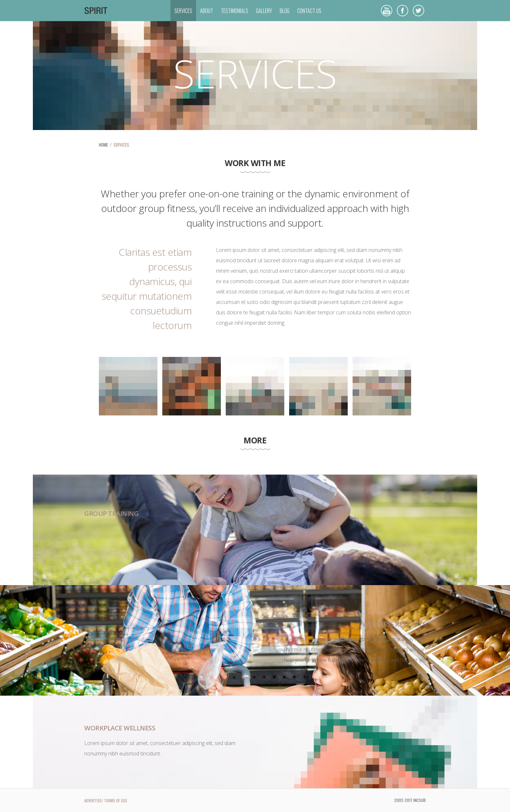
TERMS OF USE (116, 800)
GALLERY (264, 11)
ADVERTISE (93, 800)
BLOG (285, 11)
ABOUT (207, 11)
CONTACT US (309, 11)
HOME (103, 145)
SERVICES (183, 11)
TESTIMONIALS (235, 11)
